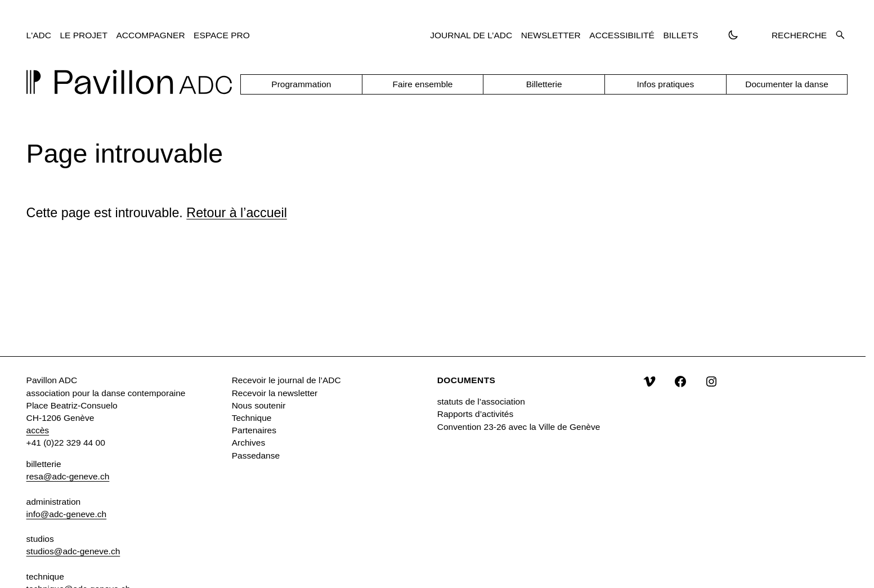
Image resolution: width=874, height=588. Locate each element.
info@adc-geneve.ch (67, 514)
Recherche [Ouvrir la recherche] (808, 35)
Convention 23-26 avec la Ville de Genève (519, 427)
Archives (249, 443)
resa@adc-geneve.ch (68, 476)
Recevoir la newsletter (275, 393)
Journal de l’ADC (471, 35)
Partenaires (254, 430)
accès (38, 430)
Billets (680, 35)
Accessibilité (622, 35)
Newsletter (551, 35)
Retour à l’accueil (237, 213)
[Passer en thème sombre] (733, 35)
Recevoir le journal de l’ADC (286, 380)
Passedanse (256, 455)
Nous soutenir (259, 405)
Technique (252, 418)
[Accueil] (129, 82)
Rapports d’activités (475, 414)
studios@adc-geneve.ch (73, 551)
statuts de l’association (481, 401)
